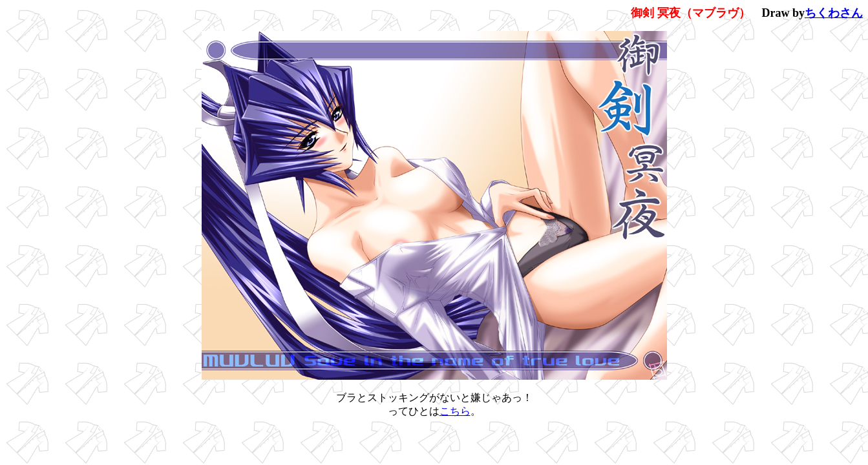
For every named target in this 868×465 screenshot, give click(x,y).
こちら (455, 411)
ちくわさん (834, 13)
